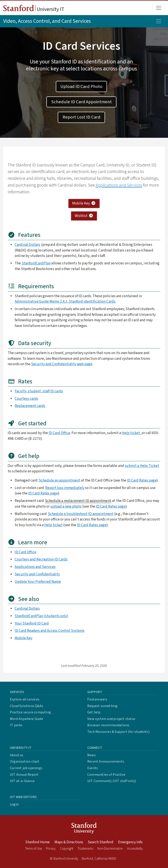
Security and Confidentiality (37, 574)
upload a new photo (66, 506)
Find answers (97, 699)
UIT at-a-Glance (22, 781)
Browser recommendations (108, 725)
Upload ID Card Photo (81, 86)
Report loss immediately (65, 488)
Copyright (67, 849)
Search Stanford (101, 842)
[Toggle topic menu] (159, 21)
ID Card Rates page (142, 480)
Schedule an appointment (59, 480)
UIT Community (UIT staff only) (112, 781)
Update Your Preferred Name (38, 582)
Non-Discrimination (110, 849)
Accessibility (135, 849)
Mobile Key (84, 203)
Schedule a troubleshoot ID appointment (81, 514)
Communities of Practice (106, 775)
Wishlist (84, 216)
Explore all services (25, 699)
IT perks (16, 725)
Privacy (51, 849)
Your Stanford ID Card (32, 623)
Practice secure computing (30, 712)
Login (14, 804)
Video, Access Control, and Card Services (47, 21)
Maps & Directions (69, 842)
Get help (94, 712)
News (92, 755)
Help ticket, (132, 433)
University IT (34, 9)
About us (17, 755)
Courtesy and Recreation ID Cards (41, 559)
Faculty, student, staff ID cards (39, 391)
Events (93, 768)
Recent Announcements (106, 761)
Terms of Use (33, 849)
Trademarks (85, 849)
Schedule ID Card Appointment (81, 102)
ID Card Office (59, 433)
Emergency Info (130, 842)
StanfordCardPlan (36, 263)
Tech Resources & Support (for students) (118, 732)
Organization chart (25, 761)
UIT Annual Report (24, 775)
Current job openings (26, 768)
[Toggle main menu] (159, 8)
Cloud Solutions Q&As (26, 706)
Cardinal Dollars (28, 245)
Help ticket (53, 525)
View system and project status (111, 719)
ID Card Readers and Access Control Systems (50, 631)
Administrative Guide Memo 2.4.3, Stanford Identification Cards (65, 301)
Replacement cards (30, 406)
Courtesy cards (26, 399)
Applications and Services (119, 185)
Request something (102, 706)
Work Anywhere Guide (26, 719)
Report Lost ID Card (81, 117)
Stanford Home (38, 842)
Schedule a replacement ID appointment (78, 501)
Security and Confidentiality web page (62, 364)
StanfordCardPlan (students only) (41, 616)
